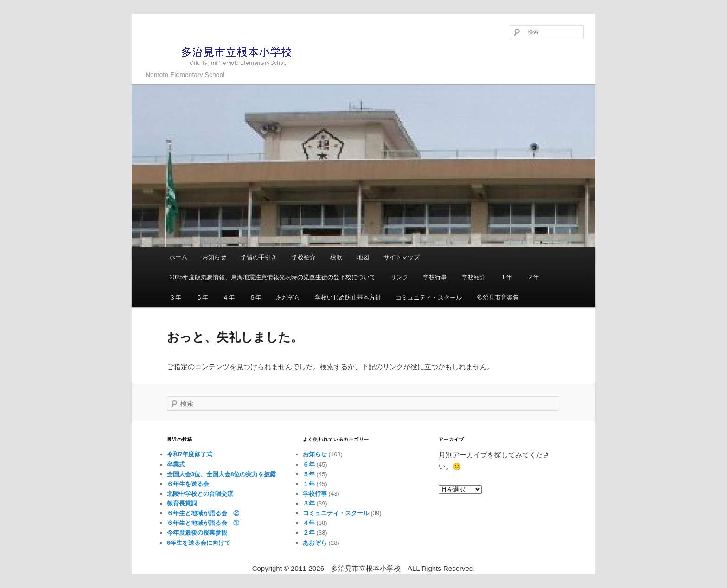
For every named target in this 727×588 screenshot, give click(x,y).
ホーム (178, 257)
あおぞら (288, 297)
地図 (363, 257)
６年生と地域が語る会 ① (203, 523)
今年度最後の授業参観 (197, 533)
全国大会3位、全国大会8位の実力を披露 (221, 474)
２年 (533, 277)
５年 (202, 297)
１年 (506, 277)
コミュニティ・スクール (429, 297)
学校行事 (435, 277)
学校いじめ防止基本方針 (348, 297)
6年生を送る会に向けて (199, 543)
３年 (175, 297)
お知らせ (214, 257)
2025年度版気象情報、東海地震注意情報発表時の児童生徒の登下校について (272, 277)
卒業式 (176, 464)
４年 (229, 297)
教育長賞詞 (182, 503)
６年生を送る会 (188, 484)
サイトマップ (402, 257)
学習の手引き (259, 257)
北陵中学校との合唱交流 (200, 494)
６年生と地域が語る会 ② (203, 513)
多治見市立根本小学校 (222, 55)
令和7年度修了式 (190, 454)
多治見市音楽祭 (498, 297)
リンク (399, 277)
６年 (255, 297)
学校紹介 (304, 257)
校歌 (336, 257)
